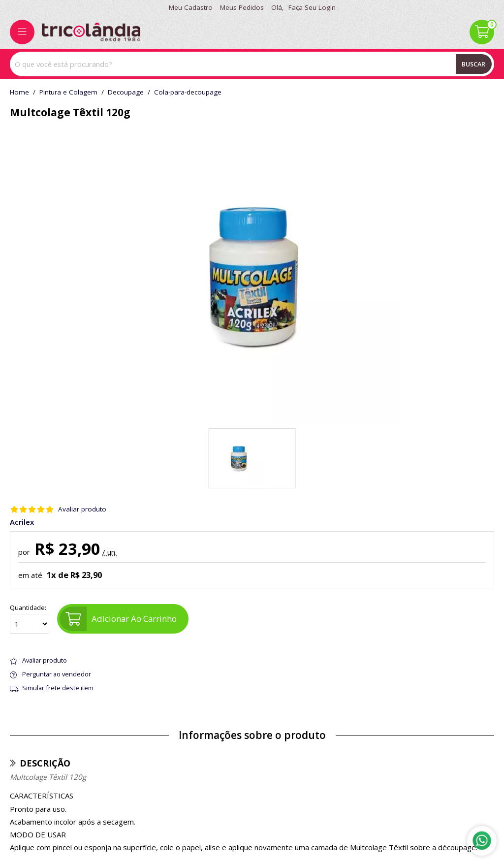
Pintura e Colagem (68, 93)
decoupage (126, 93)
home (19, 93)
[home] (91, 32)
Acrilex (22, 522)
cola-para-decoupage (188, 93)
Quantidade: (30, 619)
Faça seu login (312, 7)
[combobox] (252, 64)
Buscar (473, 64)
